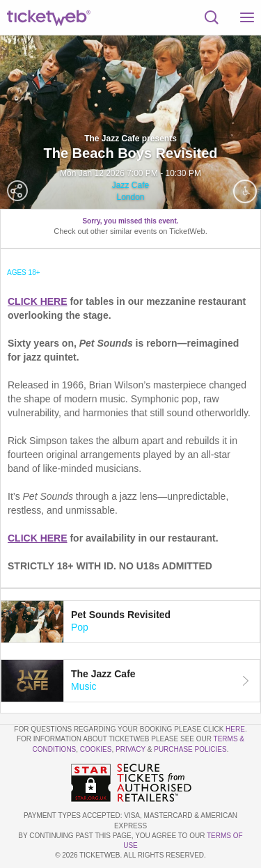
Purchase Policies (190, 749)
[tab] (130, 622)
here (235, 729)
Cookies (96, 749)
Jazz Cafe (130, 185)
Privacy (130, 749)
